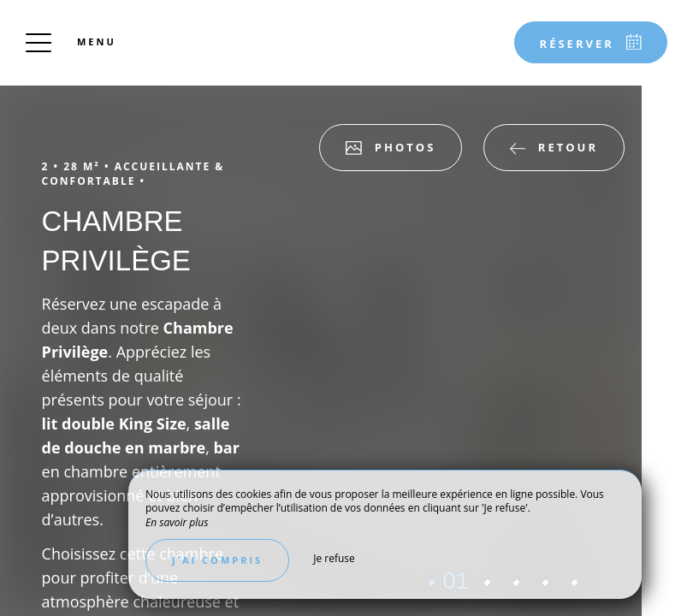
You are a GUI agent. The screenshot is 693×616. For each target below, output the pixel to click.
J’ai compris (217, 560)
